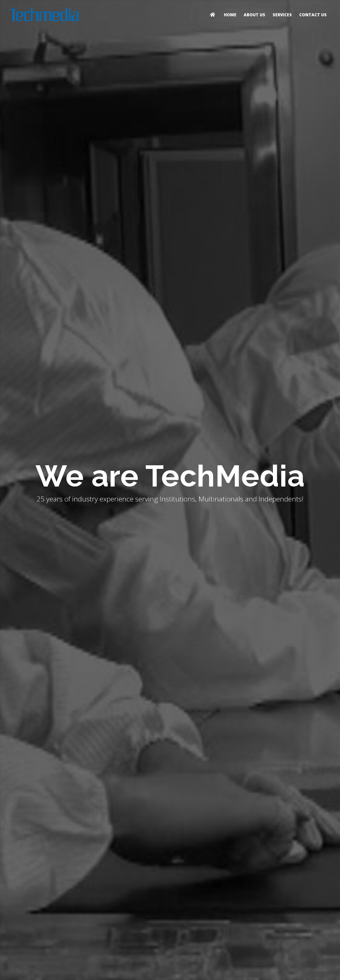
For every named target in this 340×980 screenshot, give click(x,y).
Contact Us (313, 15)
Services (282, 15)
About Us (255, 15)
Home (230, 15)
